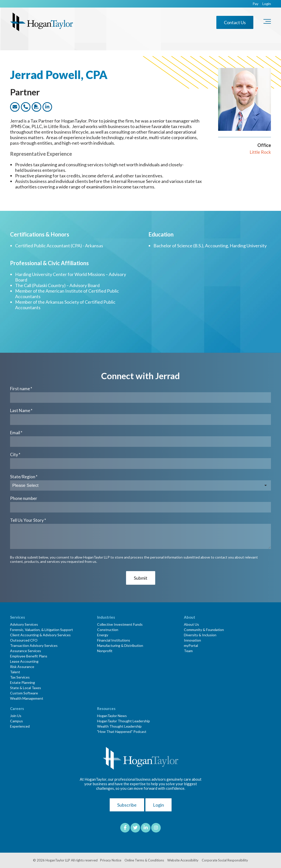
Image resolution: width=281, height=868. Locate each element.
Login (158, 805)
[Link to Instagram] (156, 828)
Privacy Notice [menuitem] (111, 860)
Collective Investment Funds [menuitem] (120, 624)
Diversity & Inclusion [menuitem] (200, 635)
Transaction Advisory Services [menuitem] (34, 645)
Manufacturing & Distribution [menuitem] (120, 645)
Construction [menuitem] (108, 630)
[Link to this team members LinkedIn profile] (47, 107)
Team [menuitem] (188, 651)
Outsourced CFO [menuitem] (24, 640)
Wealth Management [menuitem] (27, 698)
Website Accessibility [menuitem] (183, 860)
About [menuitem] (190, 617)
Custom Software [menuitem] (24, 693)
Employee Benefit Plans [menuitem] (29, 656)
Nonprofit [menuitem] (105, 651)
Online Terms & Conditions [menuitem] (144, 860)
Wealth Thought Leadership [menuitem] (119, 726)
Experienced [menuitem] (20, 726)
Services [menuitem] (17, 617)
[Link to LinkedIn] (146, 828)
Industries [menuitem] (106, 617)
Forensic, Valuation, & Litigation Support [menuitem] (42, 630)
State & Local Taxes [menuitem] (26, 688)
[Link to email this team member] (15, 107)
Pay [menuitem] (255, 4)
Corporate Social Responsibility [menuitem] (225, 860)
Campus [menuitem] (16, 721)
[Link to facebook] (125, 828)
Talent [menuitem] (15, 672)
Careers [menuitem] (17, 708)
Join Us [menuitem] (16, 716)
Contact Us (235, 22)
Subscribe (127, 805)
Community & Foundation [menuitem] (204, 630)
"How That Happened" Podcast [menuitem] (122, 732)
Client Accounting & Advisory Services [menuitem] (40, 635)
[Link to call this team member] (26, 107)
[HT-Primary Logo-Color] (42, 22)
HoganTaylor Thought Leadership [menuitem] (124, 721)
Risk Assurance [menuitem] (22, 667)
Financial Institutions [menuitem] (114, 640)
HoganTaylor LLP (58, 860)
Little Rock (260, 152)
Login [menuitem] (267, 4)
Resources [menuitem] (106, 708)
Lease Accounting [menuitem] (24, 661)
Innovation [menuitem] (192, 640)
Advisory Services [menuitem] (24, 624)
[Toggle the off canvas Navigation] (267, 22)
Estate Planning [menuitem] (23, 682)
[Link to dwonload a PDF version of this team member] (36, 107)
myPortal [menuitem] (191, 645)
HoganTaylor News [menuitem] (112, 716)
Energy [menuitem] (103, 635)
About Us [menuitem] (191, 624)
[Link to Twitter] (135, 828)
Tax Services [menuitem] (20, 677)
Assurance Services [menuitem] (26, 651)
